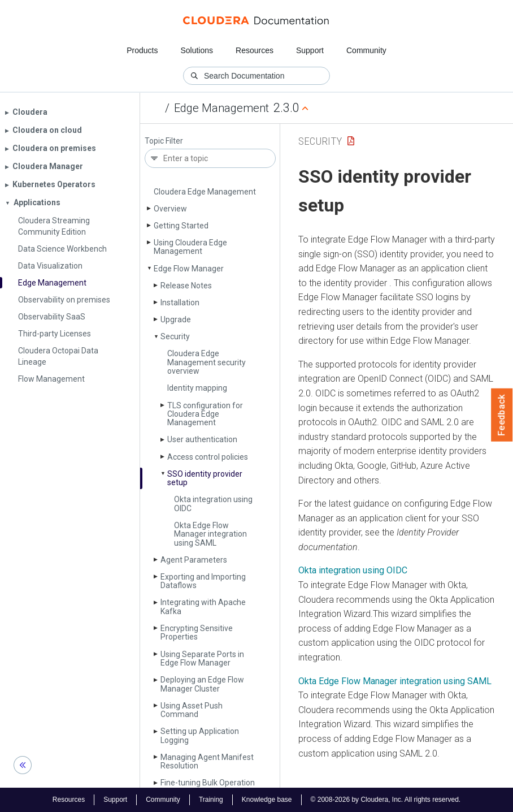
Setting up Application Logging (200, 735)
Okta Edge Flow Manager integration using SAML (210, 534)
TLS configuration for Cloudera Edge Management (205, 414)
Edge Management (221, 108)
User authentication (202, 439)
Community (366, 50)
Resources (255, 50)
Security (175, 336)
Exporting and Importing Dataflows (203, 581)
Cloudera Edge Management (205, 192)
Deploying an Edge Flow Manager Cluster (202, 684)
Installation (180, 303)
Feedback (502, 415)
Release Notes (186, 286)
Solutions (197, 50)
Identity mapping (197, 388)
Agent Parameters (194, 560)
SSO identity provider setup (205, 478)
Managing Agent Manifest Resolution (207, 761)
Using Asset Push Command (192, 710)
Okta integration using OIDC (213, 504)
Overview (170, 209)
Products (142, 50)
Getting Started (181, 226)
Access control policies (208, 457)
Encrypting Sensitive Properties (197, 632)
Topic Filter (164, 141)
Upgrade (176, 319)
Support (310, 50)
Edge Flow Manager (189, 269)
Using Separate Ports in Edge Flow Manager (202, 658)
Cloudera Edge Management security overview (206, 362)
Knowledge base (267, 800)
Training (211, 800)
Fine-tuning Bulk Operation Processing (208, 787)
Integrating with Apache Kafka (203, 606)
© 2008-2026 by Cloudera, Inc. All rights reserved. (386, 800)
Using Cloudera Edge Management (190, 247)
